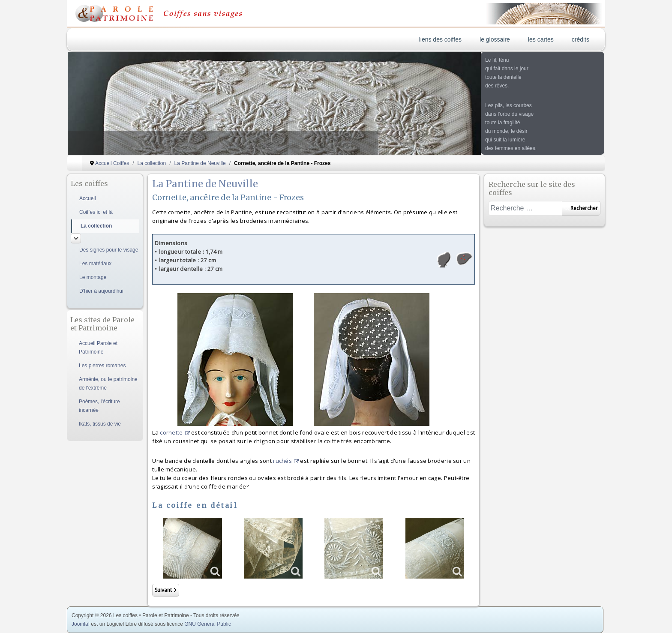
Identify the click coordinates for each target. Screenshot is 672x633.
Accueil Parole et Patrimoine (98, 348)
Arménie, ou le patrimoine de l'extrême (108, 384)
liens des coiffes (440, 39)
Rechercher (581, 208)
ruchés (286, 461)
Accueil (88, 198)
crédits (580, 39)
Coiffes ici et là (96, 212)
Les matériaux (95, 264)
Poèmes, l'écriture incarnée (99, 406)
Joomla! (81, 624)
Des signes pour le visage (109, 250)
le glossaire (495, 39)
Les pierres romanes (102, 366)
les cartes (541, 39)
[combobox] (525, 208)
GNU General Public (208, 624)
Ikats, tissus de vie (100, 424)
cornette (175, 432)
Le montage (93, 277)
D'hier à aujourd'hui (101, 291)
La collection (96, 226)
